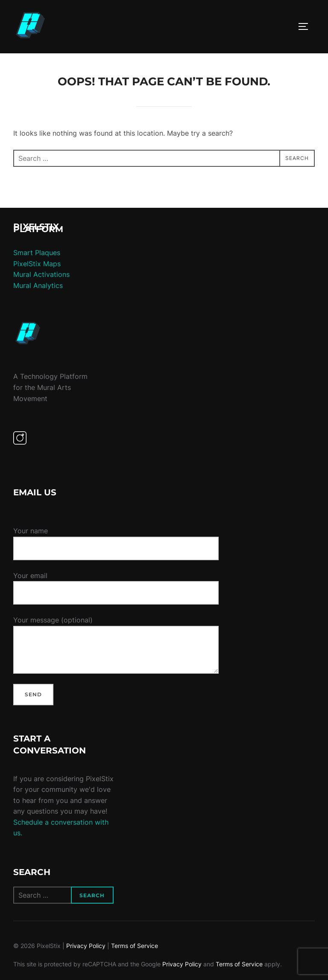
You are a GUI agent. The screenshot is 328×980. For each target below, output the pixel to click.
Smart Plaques (37, 253)
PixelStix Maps (37, 264)
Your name (116, 543)
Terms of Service (135, 946)
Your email (116, 584)
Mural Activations (41, 274)
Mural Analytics (38, 285)
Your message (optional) (116, 645)
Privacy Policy (86, 946)
